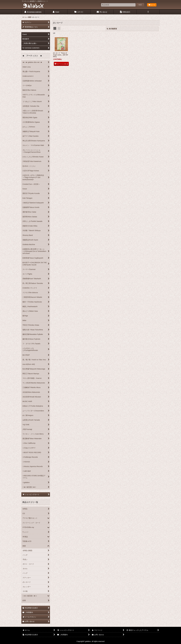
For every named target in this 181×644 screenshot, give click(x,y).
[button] (148, 12)
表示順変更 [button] (112, 29)
